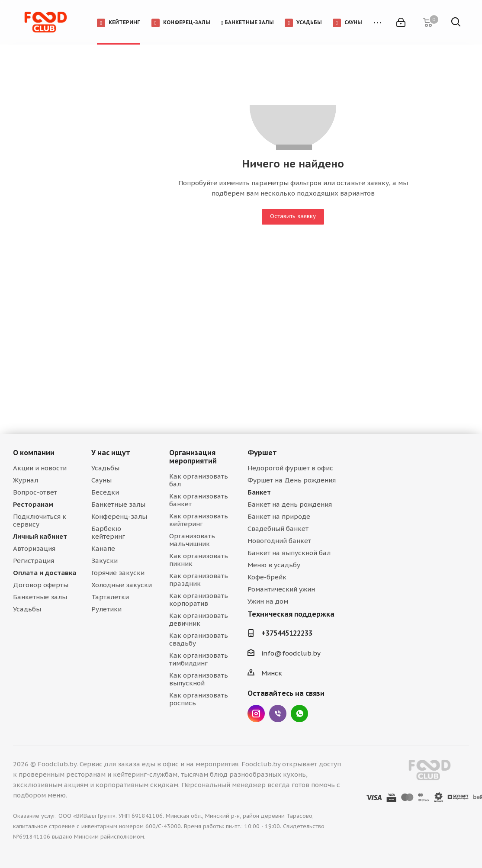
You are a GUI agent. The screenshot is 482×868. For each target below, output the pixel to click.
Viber (278, 714)
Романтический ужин (281, 589)
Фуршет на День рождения (292, 480)
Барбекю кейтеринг (108, 532)
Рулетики (106, 609)
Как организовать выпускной (199, 679)
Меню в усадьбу (274, 565)
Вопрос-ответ (35, 492)
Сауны (101, 480)
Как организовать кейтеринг (199, 520)
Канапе (103, 548)
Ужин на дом (268, 601)
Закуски (104, 561)
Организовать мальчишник (192, 540)
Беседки (105, 492)
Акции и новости (40, 468)
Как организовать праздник (199, 580)
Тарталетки (110, 597)
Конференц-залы (119, 516)
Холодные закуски (122, 585)
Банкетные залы (40, 597)
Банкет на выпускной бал (289, 553)
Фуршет (262, 453)
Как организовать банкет (199, 500)
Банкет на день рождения (290, 504)
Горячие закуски (118, 573)
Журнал (26, 480)
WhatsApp (299, 714)
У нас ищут (111, 453)
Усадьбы (27, 609)
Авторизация (34, 548)
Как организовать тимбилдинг (199, 659)
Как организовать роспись (199, 699)
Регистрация (34, 561)
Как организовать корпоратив (199, 600)
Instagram (256, 714)
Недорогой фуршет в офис (290, 468)
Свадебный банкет (278, 529)
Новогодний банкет (279, 541)
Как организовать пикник (199, 560)
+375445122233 (287, 633)
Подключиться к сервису (40, 520)
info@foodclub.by (291, 653)
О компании (34, 453)
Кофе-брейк (267, 577)
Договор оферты (41, 585)
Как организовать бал (199, 480)
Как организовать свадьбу (199, 639)
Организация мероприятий (193, 457)
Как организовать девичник (199, 619)
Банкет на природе (279, 516)
